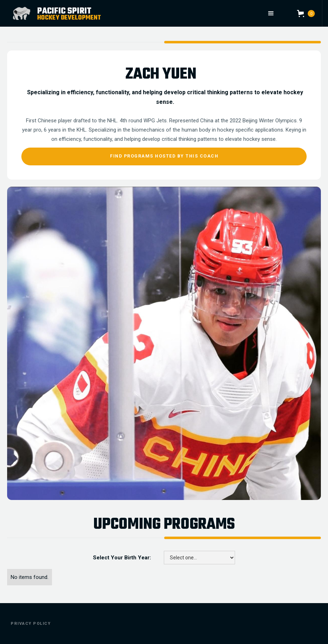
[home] (84, 13)
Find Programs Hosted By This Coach (164, 156)
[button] (271, 13)
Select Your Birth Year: (122, 558)
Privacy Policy (31, 624)
